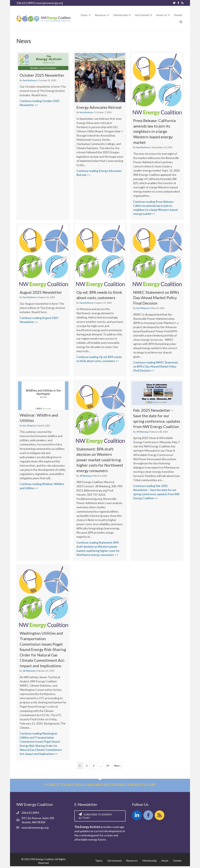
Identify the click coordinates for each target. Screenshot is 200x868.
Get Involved (114, 862)
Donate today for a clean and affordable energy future (100, 786)
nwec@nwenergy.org (49, 3)
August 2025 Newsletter (41, 293)
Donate (177, 862)
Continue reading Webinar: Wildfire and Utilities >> (43, 487)
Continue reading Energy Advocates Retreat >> (100, 173)
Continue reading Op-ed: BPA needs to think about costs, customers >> (100, 359)
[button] (90, 15)
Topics (99, 862)
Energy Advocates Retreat (99, 107)
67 (108, 768)
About (165, 862)
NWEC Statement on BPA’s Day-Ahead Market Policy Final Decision (156, 298)
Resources (132, 862)
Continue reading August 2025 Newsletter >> (43, 320)
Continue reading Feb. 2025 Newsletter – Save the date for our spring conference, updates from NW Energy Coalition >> (157, 493)
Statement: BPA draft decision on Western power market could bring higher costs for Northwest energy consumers (100, 460)
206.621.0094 (25, 3)
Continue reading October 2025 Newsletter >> (43, 103)
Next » (117, 768)
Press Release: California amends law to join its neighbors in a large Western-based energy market (154, 131)
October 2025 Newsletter (42, 75)
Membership (149, 862)
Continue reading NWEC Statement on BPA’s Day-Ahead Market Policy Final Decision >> (157, 367)
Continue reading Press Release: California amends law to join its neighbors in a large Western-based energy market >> (157, 208)
